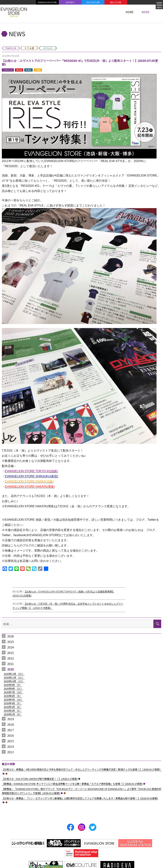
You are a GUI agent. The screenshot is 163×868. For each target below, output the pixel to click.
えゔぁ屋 (6, 774)
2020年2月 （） (13, 711)
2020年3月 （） (13, 707)
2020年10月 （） (14, 681)
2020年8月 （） (13, 688)
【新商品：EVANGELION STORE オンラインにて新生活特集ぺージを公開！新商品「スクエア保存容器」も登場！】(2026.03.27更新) (72, 784)
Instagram (82, 827)
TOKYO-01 (8, 70)
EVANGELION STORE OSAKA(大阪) (29, 481)
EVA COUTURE (93, 2)
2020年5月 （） (13, 699)
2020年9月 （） (13, 685)
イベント (79, 779)
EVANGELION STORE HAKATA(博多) (30, 487)
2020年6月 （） (13, 696)
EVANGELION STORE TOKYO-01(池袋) (31, 471)
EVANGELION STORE (47, 2)
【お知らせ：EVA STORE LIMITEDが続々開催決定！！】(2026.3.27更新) (40, 779)
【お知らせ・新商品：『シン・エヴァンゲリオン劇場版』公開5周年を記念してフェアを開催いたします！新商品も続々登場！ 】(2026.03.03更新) (80, 798)
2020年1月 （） (13, 714)
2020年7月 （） (13, 692)
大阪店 (38, 70)
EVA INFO (70, 2)
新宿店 (28, 70)
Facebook (71, 827)
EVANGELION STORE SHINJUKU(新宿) (31, 476)
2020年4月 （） (13, 703)
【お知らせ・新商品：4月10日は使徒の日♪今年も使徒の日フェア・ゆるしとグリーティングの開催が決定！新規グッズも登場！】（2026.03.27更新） (82, 769)
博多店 (19, 70)
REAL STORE (116, 2)
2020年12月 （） (14, 674)
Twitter (93, 827)
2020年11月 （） (14, 677)
